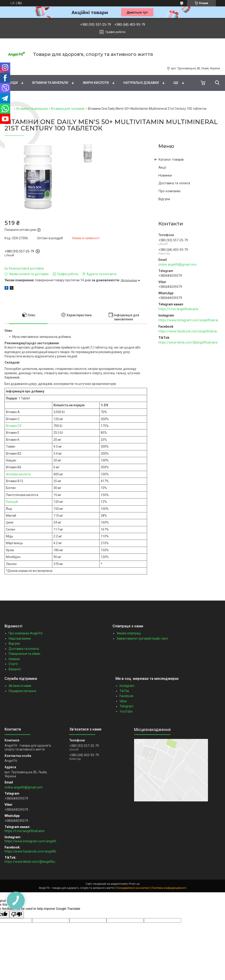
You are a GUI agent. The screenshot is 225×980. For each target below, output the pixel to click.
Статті (13, 664)
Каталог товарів (171, 160)
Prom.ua (134, 884)
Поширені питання (22, 691)
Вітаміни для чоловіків (68, 109)
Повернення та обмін (24, 654)
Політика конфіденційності (169, 888)
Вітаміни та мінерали (50, 83)
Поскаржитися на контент (133, 888)
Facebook (126, 696)
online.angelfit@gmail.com (177, 264)
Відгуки (164, 199)
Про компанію (170, 191)
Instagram (127, 686)
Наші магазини (20, 638)
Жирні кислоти (96, 83)
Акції (162, 167)
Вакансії (15, 669)
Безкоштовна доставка (26, 268)
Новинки (165, 175)
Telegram (126, 706)
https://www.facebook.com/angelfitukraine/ (189, 331)
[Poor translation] (17, 914)
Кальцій (12, 502)
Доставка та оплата (174, 183)
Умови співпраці (129, 633)
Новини (14, 659)
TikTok (124, 691)
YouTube (126, 711)
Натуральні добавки (141, 83)
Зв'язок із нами (20, 686)
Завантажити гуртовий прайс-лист (142, 638)
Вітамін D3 (14, 426)
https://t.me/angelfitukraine (178, 309)
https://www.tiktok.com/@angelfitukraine (188, 342)
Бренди (11, 83)
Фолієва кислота (18, 474)
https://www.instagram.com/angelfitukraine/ (189, 320)
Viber (123, 701)
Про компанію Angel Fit (26, 633)
